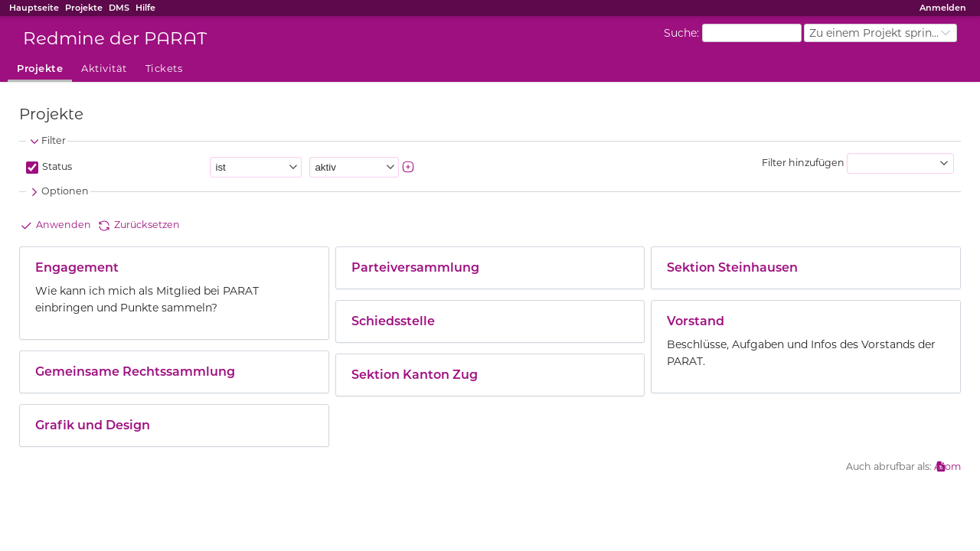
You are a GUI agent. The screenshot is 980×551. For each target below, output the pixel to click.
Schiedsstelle (393, 321)
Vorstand (696, 321)
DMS (119, 8)
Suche (680, 32)
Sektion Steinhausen (732, 267)
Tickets (164, 68)
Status (56, 166)
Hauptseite (34, 8)
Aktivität (104, 68)
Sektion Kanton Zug (415, 375)
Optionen (58, 192)
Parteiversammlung (415, 267)
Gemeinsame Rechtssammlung (135, 372)
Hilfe (145, 8)
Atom (947, 466)
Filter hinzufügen (803, 163)
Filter (47, 142)
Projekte (84, 8)
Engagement (77, 267)
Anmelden (943, 8)
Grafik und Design (93, 425)
